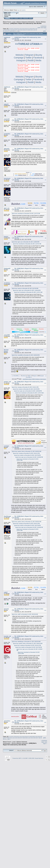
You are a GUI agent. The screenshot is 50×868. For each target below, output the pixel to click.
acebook (24, 376)
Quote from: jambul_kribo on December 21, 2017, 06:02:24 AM (26, 451)
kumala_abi (7, 636)
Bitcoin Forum (7, 22)
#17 (45, 594)
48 (10, 31)
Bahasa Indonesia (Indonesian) (26, 22)
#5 (45, 135)
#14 (45, 383)
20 (33, 29)
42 (35, 30)
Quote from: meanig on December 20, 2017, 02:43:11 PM (25, 387)
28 (12, 30)
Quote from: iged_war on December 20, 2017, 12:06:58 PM (26, 242)
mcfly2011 (7, 134)
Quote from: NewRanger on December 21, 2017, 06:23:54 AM (26, 642)
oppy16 (6, 104)
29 (13, 30)
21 (35, 29)
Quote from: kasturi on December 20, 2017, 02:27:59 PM (25, 288)
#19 (45, 638)
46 (7, 31)
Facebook (38, 58)
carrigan (6, 446)
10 (17, 29)
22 (37, 29)
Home (8, 18)
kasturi (6, 237)
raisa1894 (7, 335)
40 (31, 30)
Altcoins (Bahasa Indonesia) (20, 743)
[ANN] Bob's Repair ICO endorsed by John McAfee (26, 23)
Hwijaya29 (7, 268)
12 (20, 29)
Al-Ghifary (7, 283)
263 (18, 31)
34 (22, 30)
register (23, 10)
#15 (45, 448)
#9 (45, 238)
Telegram (29, 55)
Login (21, 18)
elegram (35, 376)
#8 (45, 210)
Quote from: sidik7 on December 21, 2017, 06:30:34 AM (25, 614)
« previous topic (44, 741)
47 (9, 31)
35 (23, 30)
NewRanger (7, 516)
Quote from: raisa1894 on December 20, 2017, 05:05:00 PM (26, 355)
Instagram (21, 60)
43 (36, 30)
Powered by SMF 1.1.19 (18, 758)
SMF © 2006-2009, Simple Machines (34, 758)
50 (13, 31)
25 (7, 30)
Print (44, 31)
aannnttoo (7, 721)
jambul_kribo (8, 382)
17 (28, 29)
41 (33, 30)
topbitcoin (7, 37)
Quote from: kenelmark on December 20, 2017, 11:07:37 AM (26, 213)
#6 (45, 150)
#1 (45, 39)
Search (16, 18)
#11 (45, 285)
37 (26, 30)
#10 (45, 270)
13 (22, 29)
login (19, 10)
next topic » (45, 743)
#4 (45, 121)
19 (32, 29)
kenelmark (7, 178)
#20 (45, 722)
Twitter (28, 58)
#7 (45, 180)
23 (4, 30)
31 (17, 30)
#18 (45, 610)
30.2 (9, 15)
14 (24, 29)
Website (19, 55)
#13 (45, 351)
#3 (45, 106)
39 (30, 30)
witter (29, 376)
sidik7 (6, 592)
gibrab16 (7, 149)
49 (12, 31)
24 (5, 30)
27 (10, 30)
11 (19, 29)
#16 (45, 518)
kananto (6, 609)
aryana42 (7, 119)
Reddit (31, 60)
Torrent (6, 16)
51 (15, 31)
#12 (45, 336)
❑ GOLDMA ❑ (15, 376)
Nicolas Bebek (6, 351)
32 (18, 30)
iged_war (7, 208)
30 (15, 30)
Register (26, 18)
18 (30, 29)
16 (27, 29)
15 (25, 29)
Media (38, 60)
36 (25, 30)
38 (28, 30)
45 (5, 31)
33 (20, 30)
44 (4, 31)
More (31, 18)
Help (12, 18)
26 (9, 30)
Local (14, 22)
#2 (45, 89)
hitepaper (42, 376)
